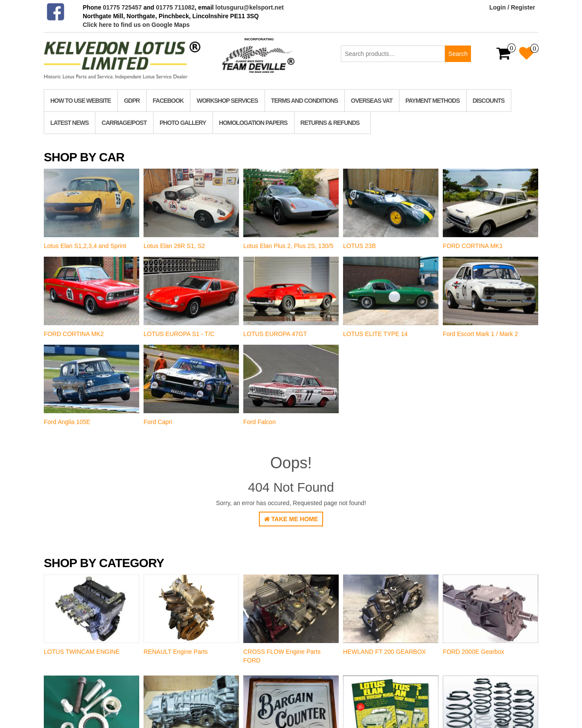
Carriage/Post (124, 123)
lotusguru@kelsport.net (250, 7)
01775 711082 (176, 7)
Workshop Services (227, 101)
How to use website (81, 101)
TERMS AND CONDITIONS (304, 101)
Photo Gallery (183, 123)
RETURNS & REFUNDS (330, 123)
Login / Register (512, 7)
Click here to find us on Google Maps (136, 25)
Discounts (489, 101)
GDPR (132, 101)
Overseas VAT (372, 101)
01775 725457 (122, 7)
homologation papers (253, 123)
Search (458, 54)
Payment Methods (433, 101)
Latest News (69, 123)
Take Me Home (291, 519)
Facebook (168, 101)
